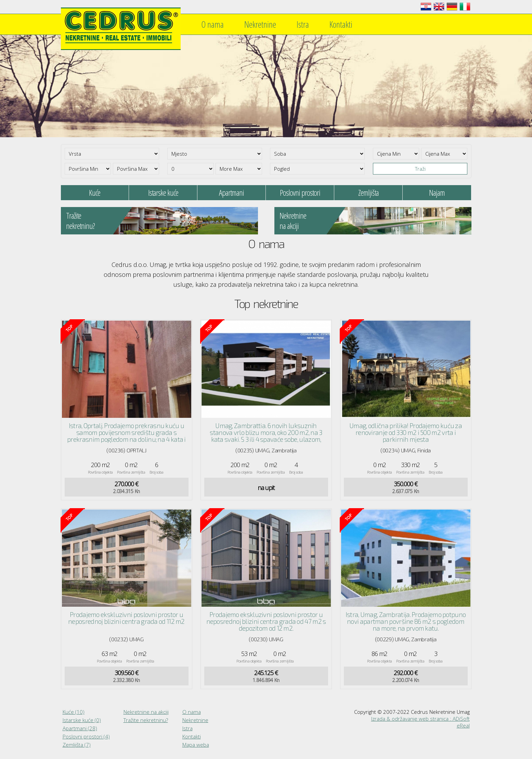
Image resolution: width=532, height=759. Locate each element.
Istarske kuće (163, 192)
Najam (437, 192)
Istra (303, 24)
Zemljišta (368, 192)
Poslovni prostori (300, 192)
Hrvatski (426, 7)
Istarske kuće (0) (82, 720)
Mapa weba (196, 745)
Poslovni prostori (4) (86, 736)
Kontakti (341, 24)
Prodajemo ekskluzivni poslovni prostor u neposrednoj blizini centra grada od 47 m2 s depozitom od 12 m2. (266, 621)
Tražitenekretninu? (80, 221)
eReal (463, 725)
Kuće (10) (74, 712)
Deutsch (452, 7)
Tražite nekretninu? (146, 720)
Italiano (465, 7)
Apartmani (231, 192)
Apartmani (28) (80, 728)
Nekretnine (260, 24)
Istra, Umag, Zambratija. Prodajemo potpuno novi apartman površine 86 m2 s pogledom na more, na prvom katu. (406, 621)
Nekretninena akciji (293, 221)
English (439, 7)
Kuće (95, 192)
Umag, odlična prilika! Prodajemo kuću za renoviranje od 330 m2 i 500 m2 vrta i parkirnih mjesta (406, 432)
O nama (212, 24)
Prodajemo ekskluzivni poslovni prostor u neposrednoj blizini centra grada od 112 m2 (126, 618)
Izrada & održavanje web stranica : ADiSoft (420, 719)
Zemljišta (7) (77, 745)
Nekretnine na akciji (146, 712)
